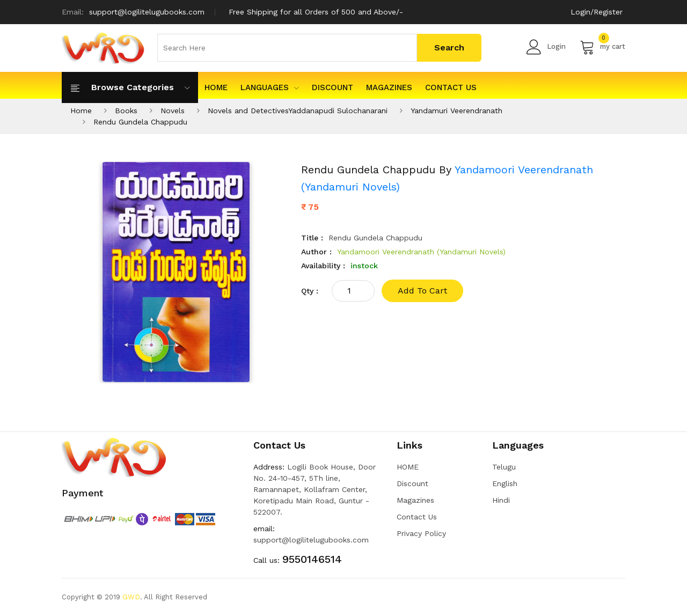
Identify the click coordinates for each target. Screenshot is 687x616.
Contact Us (451, 87)
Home (81, 111)
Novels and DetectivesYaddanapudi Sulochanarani (298, 111)
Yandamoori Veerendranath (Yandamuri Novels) (421, 252)
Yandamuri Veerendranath (456, 111)
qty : (310, 291)
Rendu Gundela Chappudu (140, 122)
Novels (173, 111)
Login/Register (597, 12)
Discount (332, 87)
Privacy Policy (421, 533)
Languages (270, 87)
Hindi (501, 500)
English (505, 483)
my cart (602, 47)
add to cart (422, 291)
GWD (131, 597)
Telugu (504, 467)
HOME (216, 87)
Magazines (389, 87)
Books (126, 111)
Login (546, 47)
